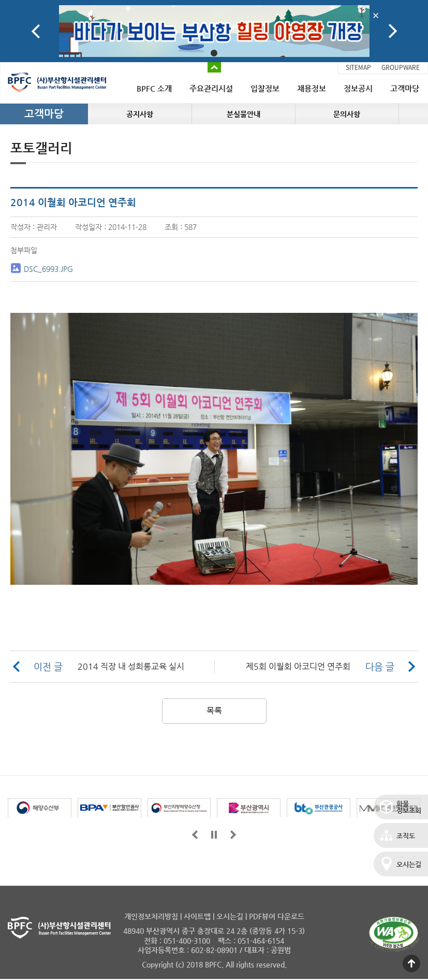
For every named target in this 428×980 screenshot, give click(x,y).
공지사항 (140, 114)
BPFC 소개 (154, 88)
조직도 (406, 836)
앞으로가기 (195, 835)
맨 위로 (411, 963)
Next (393, 31)
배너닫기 (376, 15)
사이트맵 (197, 916)
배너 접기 (214, 67)
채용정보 (312, 88)
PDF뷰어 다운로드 (277, 916)
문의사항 (347, 114)
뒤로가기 (233, 835)
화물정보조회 (409, 807)
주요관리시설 (211, 88)
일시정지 (214, 835)
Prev (36, 31)
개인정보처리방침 (151, 916)
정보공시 (358, 88)
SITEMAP (358, 67)
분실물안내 (243, 114)
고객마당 (405, 88)
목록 (214, 710)
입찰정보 (265, 88)
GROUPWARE (401, 67)
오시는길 (409, 864)
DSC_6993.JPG (48, 269)
